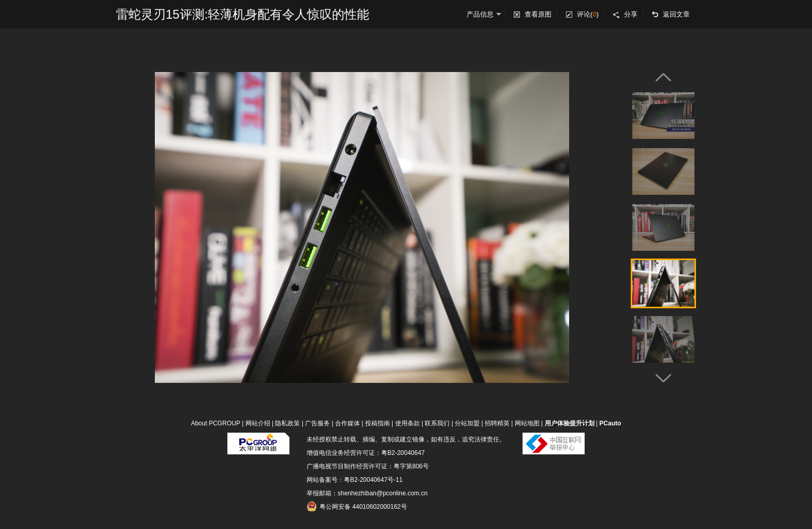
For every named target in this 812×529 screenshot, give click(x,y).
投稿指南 (378, 423)
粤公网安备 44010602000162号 (357, 506)
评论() (588, 14)
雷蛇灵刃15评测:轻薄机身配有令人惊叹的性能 (243, 14)
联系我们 (437, 423)
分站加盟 (467, 423)
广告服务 (317, 423)
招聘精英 (497, 423)
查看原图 (538, 14)
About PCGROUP (216, 423)
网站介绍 (258, 423)
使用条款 (408, 423)
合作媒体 (347, 423)
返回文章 (676, 14)
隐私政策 (287, 423)
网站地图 (527, 423)
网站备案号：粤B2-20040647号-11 (354, 480)
